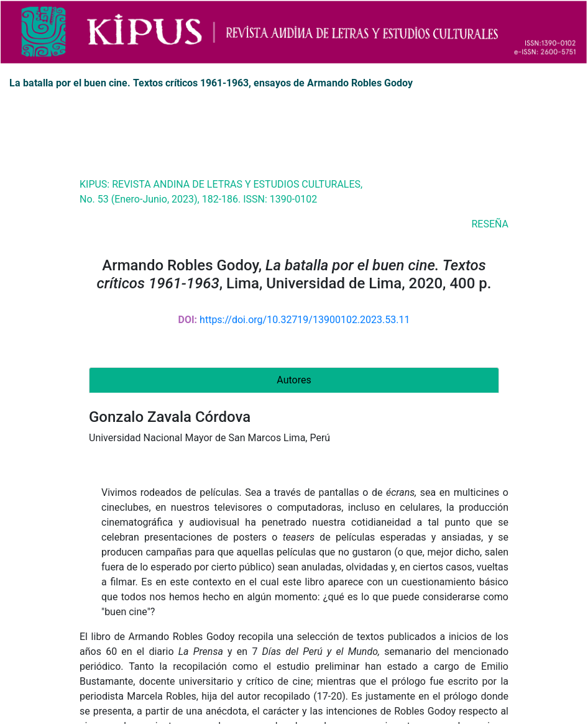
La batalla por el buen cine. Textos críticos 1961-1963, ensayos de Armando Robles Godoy (211, 83)
